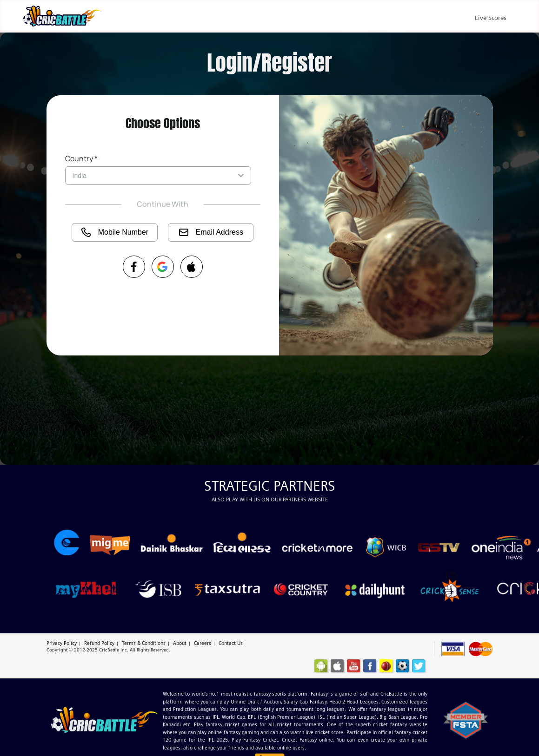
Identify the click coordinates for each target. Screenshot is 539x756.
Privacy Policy (62, 643)
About (180, 643)
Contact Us (231, 643)
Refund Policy (99, 643)
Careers (203, 643)
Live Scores (491, 18)
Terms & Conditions (144, 643)
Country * (81, 158)
